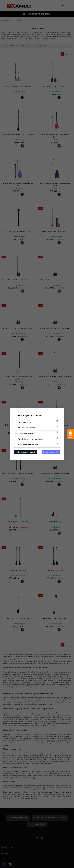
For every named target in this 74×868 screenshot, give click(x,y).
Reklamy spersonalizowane (28, 445)
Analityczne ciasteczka (26, 433)
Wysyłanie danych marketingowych (31, 439)
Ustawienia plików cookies (28, 415)
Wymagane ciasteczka (26, 422)
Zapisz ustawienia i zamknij (25, 452)
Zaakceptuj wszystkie (51, 452)
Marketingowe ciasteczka (27, 428)
